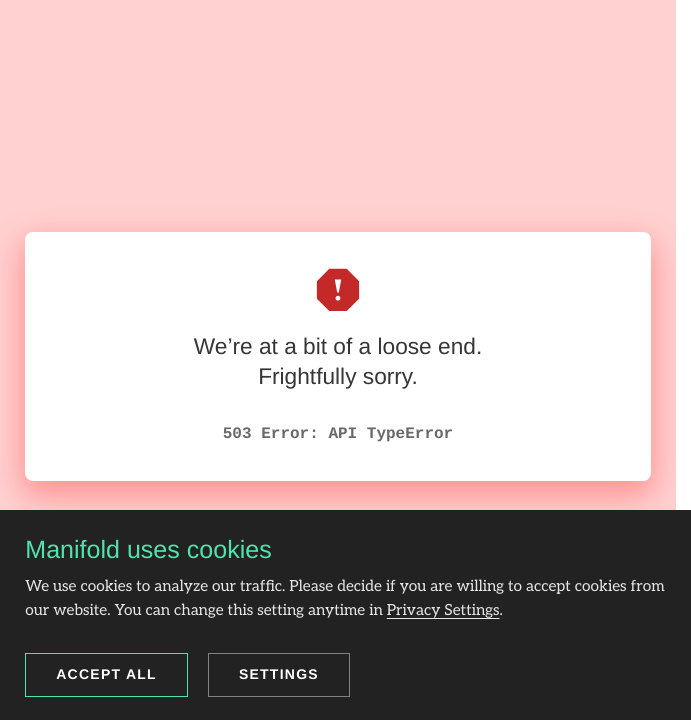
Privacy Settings (443, 610)
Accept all (106, 674)
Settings (279, 674)
